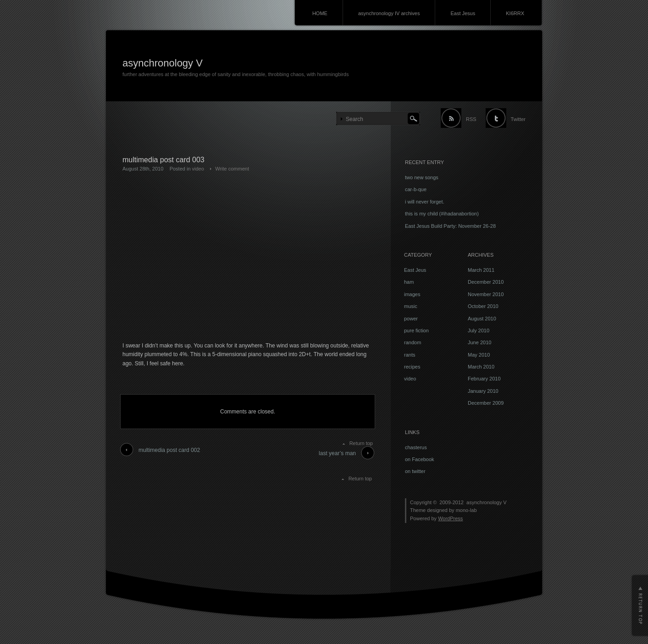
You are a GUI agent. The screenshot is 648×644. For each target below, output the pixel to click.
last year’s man (337, 453)
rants (410, 355)
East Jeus (415, 270)
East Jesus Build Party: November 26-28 (450, 226)
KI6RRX (515, 13)
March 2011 (481, 270)
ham (409, 282)
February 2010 (484, 379)
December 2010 (486, 282)
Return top (361, 443)
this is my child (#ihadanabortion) (442, 214)
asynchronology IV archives (389, 13)
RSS (471, 119)
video (198, 169)
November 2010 (486, 294)
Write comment (232, 169)
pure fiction (416, 330)
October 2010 (483, 306)
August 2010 (482, 319)
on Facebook (420, 459)
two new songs (422, 177)
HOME (320, 13)
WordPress (450, 518)
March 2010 (481, 367)
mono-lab (466, 510)
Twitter (518, 119)
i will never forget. (425, 202)
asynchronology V (163, 63)
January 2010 (483, 391)
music (411, 306)
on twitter (415, 471)
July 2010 (479, 330)
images (412, 294)
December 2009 (486, 403)
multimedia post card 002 (169, 450)
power (411, 319)
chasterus (416, 447)
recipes (412, 367)
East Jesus (463, 13)
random (413, 342)
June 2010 (479, 342)
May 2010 (479, 355)
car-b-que (416, 189)
